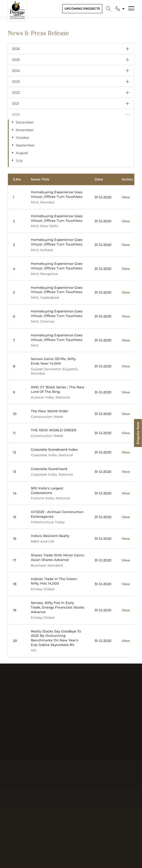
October (23, 137)
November (25, 130)
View (126, 197)
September (25, 145)
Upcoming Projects (82, 9)
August (22, 153)
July (19, 160)
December (25, 122)
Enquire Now (138, 433)
